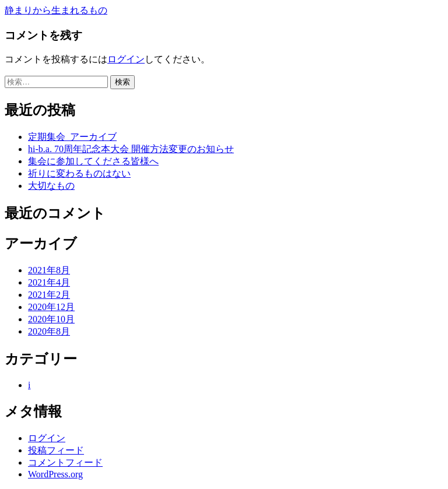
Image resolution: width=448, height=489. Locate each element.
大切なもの (51, 186)
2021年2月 (49, 295)
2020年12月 (51, 307)
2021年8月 (49, 270)
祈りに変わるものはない (79, 173)
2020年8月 (49, 331)
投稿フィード (56, 450)
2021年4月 (49, 282)
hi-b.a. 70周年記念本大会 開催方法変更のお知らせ (131, 149)
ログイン (126, 59)
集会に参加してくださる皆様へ (93, 161)
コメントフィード (65, 462)
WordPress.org (55, 474)
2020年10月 (51, 319)
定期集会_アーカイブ (72, 137)
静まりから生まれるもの (56, 10)
